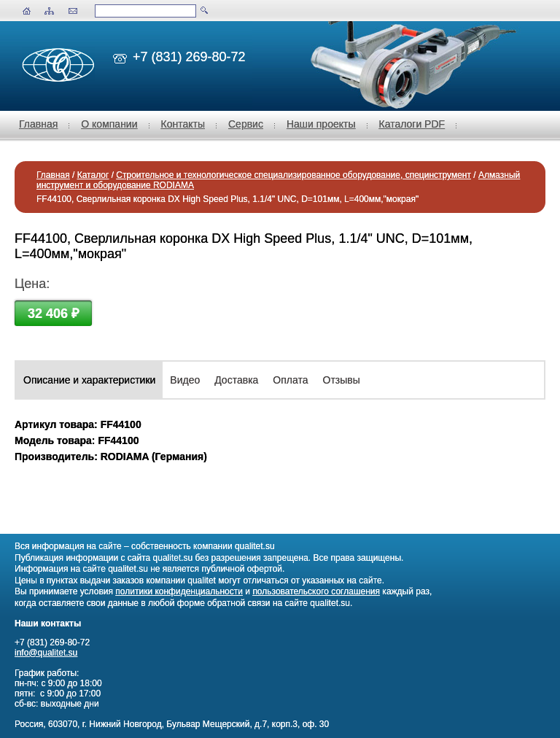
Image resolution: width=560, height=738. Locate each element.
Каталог (93, 175)
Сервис (246, 124)
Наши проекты (321, 124)
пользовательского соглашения (316, 591)
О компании (109, 124)
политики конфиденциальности (179, 591)
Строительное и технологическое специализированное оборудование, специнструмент (293, 175)
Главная (38, 124)
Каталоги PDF (412, 124)
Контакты (183, 124)
